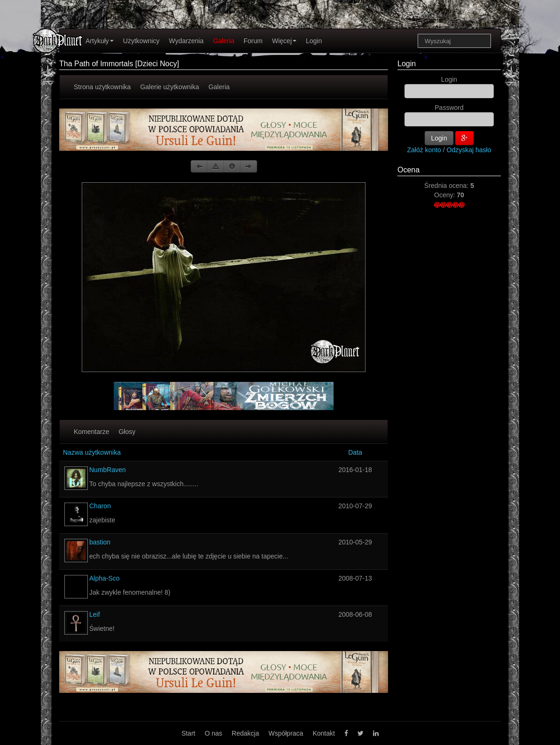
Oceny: (445, 195)
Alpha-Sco (105, 578)
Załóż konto (424, 150)
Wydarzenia (187, 41)
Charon (100, 506)
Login (314, 41)
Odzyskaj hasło (469, 150)
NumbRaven (108, 470)
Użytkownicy (141, 41)
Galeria (223, 41)
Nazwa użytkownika (92, 452)
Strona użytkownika (102, 87)
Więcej (284, 41)
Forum (253, 41)
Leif (95, 614)
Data (355, 452)
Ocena (408, 170)
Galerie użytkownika (169, 87)
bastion (100, 542)
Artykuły (100, 41)
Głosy (127, 432)
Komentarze (91, 432)
